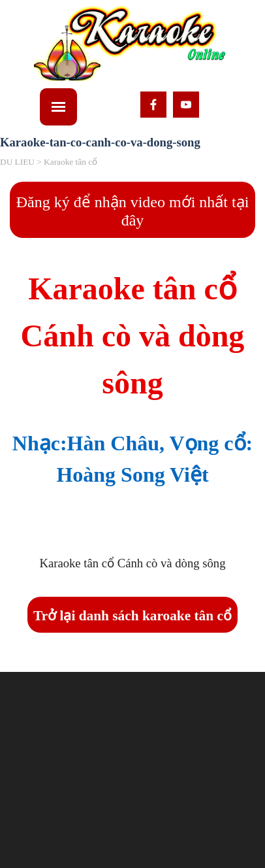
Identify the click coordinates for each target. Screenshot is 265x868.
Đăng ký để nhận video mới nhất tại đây (133, 211)
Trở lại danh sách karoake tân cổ (132, 616)
